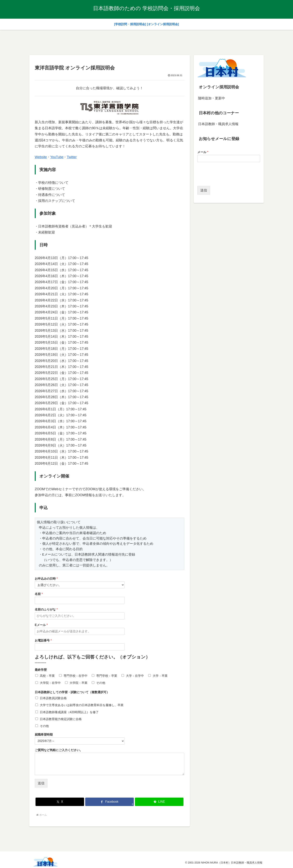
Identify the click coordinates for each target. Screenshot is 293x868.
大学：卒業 (160, 676)
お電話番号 (43, 640)
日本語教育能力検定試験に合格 (61, 719)
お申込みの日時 (46, 579)
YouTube (57, 157)
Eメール (41, 625)
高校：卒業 (47, 676)
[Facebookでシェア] (110, 802)
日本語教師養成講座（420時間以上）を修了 (69, 712)
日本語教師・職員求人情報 (218, 124)
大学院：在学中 (50, 683)
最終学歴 (41, 670)
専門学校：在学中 (75, 676)
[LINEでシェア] (159, 802)
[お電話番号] (80, 647)
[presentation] (226, 180)
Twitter (72, 157)
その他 (101, 683)
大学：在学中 (135, 676)
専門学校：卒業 (107, 676)
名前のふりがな (46, 609)
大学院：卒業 (78, 683)
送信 (41, 783)
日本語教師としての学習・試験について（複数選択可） (72, 692)
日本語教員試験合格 (53, 698)
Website (41, 157)
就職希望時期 (44, 735)
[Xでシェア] (60, 802)
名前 (39, 594)
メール (203, 152)
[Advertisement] (146, 42)
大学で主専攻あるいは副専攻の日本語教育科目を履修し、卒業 (82, 705)
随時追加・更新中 (212, 98)
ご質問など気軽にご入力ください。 (59, 750)
